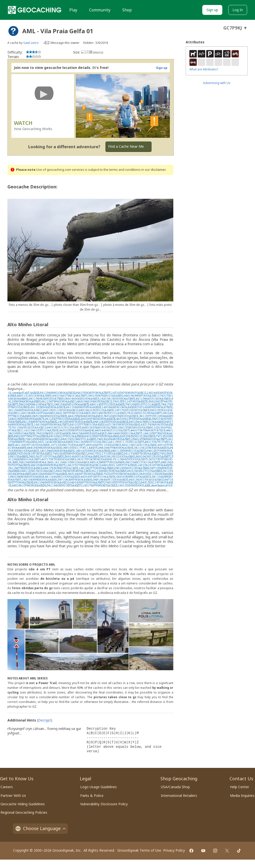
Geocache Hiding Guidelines (23, 804)
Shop (127, 10)
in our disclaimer (153, 170)
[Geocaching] (35, 10)
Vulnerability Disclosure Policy (104, 804)
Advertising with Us (217, 83)
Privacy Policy (174, 850)
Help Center (240, 787)
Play (73, 10)
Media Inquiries (242, 796)
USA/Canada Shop (175, 787)
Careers (7, 787)
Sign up (212, 10)
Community (100, 10)
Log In (238, 10)
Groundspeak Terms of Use (139, 850)
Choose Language (40, 828)
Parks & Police (92, 796)
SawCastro (31, 43)
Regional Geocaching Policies (24, 812)
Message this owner (65, 43)
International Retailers (179, 796)
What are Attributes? (204, 69)
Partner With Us (13, 796)
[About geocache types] (13, 31)
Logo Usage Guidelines (99, 787)
